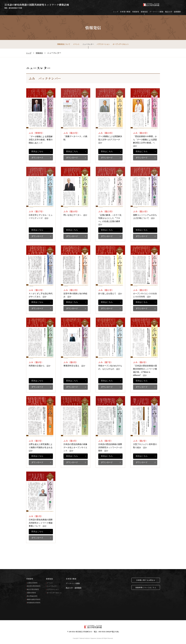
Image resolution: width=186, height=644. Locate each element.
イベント (76, 44)
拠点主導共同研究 (33, 589)
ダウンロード (37, 158)
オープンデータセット (121, 44)
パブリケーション (103, 44)
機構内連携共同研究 (34, 600)
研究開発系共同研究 (34, 603)
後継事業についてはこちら (146, 587)
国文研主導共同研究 (34, 586)
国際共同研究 (31, 593)
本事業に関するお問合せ (146, 580)
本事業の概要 (125, 12)
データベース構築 (156, 12)
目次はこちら (37, 151)
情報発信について (64, 44)
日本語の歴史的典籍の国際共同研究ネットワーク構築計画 (37, 6)
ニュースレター (88, 44)
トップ (116, 12)
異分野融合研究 (32, 596)
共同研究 (136, 12)
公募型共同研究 (32, 583)
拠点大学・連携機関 (173, 12)
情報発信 (144, 12)
